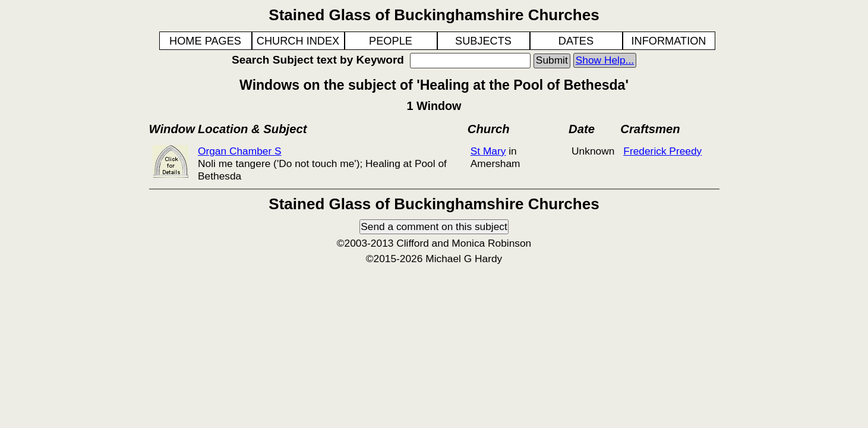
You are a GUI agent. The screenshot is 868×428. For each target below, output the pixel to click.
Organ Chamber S (240, 151)
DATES (576, 41)
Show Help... (605, 60)
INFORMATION (669, 41)
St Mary (488, 151)
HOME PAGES (205, 41)
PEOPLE (391, 41)
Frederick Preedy (662, 151)
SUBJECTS (483, 41)
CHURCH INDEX (298, 41)
